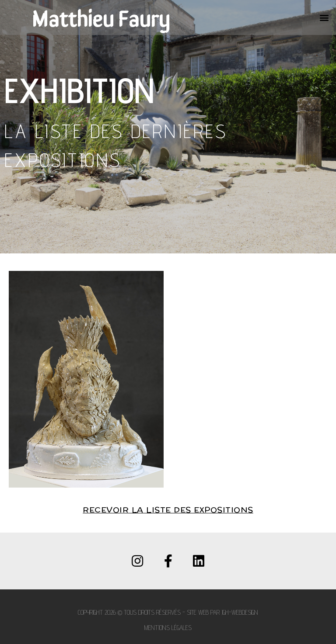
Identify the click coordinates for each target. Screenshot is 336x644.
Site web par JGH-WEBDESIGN (222, 612)
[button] (324, 18)
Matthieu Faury (101, 17)
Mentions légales (168, 628)
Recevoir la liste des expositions (168, 510)
